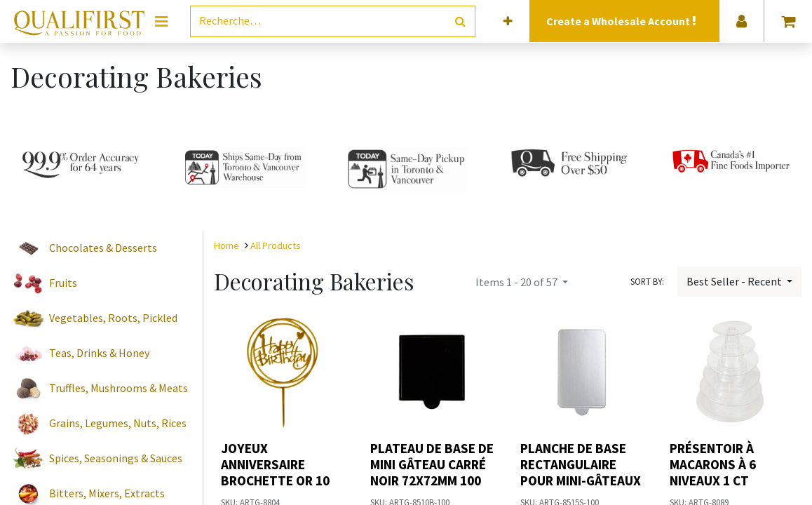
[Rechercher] (460, 21)
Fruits (63, 283)
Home (226, 245)
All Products (276, 245)
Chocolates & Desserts (103, 248)
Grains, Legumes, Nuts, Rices (118, 423)
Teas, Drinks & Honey (99, 353)
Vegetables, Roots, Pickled (113, 318)
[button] (508, 21)
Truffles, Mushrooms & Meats (119, 388)
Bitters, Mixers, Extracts (107, 493)
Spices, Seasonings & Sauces (116, 458)
